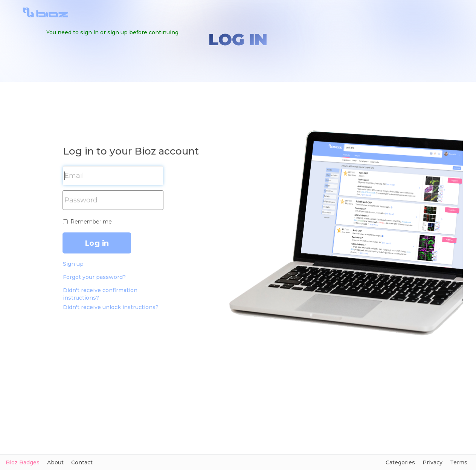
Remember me (91, 222)
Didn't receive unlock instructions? (111, 307)
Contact (82, 462)
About (55, 462)
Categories (400, 462)
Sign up (73, 264)
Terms (459, 462)
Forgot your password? (94, 277)
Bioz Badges (23, 462)
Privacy (433, 462)
